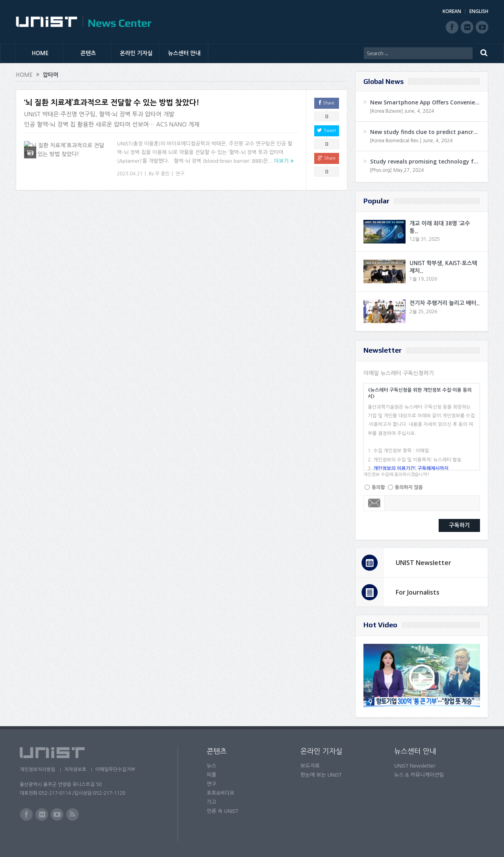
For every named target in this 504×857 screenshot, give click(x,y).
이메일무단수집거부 (117, 770)
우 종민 (162, 174)
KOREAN (452, 11)
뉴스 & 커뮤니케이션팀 (419, 775)
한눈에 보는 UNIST (321, 775)
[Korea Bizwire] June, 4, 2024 (402, 111)
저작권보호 (76, 770)
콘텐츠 (88, 53)
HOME (40, 53)
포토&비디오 (221, 793)
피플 (211, 775)
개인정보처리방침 (37, 770)
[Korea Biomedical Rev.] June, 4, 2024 (411, 141)
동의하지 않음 (409, 487)
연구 (180, 174)
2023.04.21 (130, 174)
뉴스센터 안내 (184, 53)
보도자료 (310, 766)
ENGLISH (479, 11)
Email (374, 503)
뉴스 (211, 766)
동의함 (378, 487)
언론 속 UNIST (222, 811)
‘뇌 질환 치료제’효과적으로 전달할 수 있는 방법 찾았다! (112, 103)
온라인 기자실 (136, 53)
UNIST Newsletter (423, 563)
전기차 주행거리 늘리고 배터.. (445, 303)
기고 (211, 802)
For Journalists (418, 592)
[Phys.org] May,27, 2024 (397, 170)
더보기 (281, 161)
